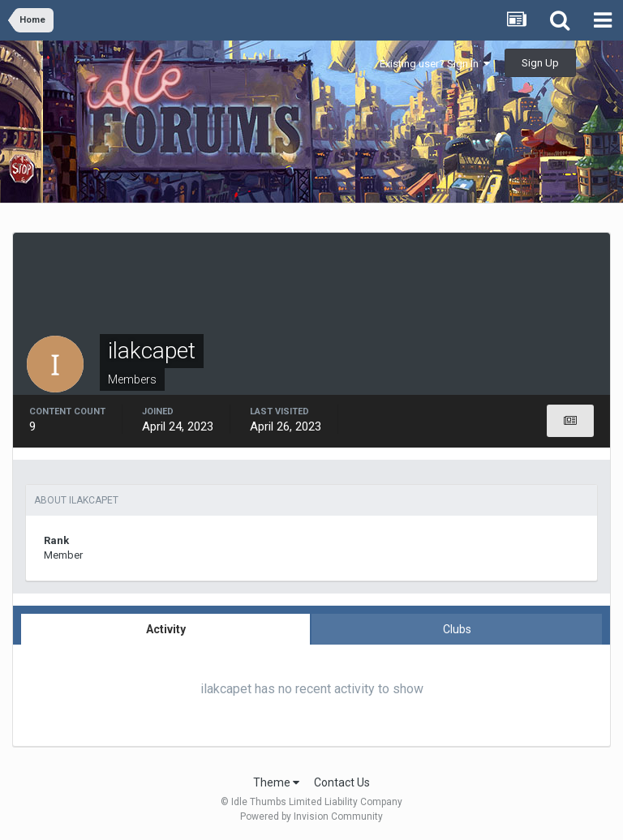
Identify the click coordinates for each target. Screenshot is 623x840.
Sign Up (540, 63)
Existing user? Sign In (435, 64)
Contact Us (342, 782)
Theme (276, 782)
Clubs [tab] (457, 629)
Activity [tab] (166, 629)
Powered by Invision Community (311, 816)
